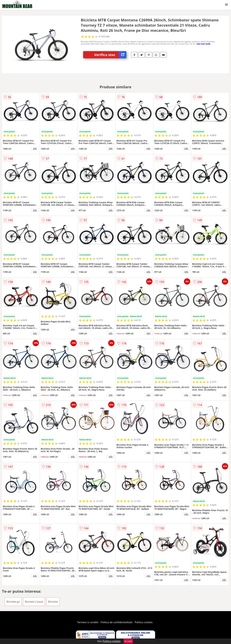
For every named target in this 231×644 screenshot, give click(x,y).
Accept (128, 641)
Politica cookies (144, 622)
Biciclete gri (13, 602)
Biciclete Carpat (34, 602)
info (35, 148)
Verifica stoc (110, 55)
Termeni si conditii (88, 622)
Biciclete (53, 602)
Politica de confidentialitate (117, 622)
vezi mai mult (203, 44)
